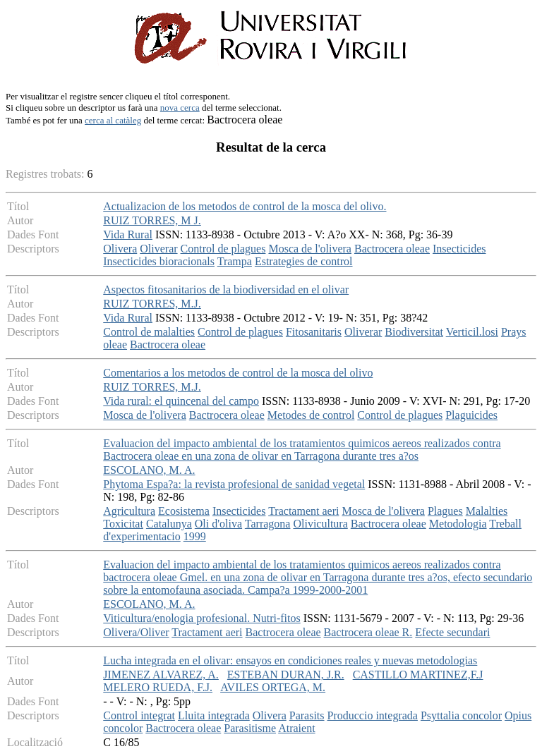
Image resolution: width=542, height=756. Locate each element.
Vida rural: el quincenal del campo (181, 401)
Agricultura (129, 511)
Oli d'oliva (218, 524)
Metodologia (458, 524)
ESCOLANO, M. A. (149, 470)
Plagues (445, 511)
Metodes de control (311, 415)
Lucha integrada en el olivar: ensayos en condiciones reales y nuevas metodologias (290, 660)
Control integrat (139, 715)
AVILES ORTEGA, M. (273, 687)
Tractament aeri (303, 511)
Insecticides (459, 249)
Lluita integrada (214, 715)
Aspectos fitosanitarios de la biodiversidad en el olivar (226, 289)
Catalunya (169, 524)
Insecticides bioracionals (159, 261)
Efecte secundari (452, 632)
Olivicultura (320, 524)
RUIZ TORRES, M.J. (152, 304)
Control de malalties (149, 332)
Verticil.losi (472, 332)
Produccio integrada (373, 715)
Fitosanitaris (314, 332)
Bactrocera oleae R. (368, 632)
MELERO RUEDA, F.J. (158, 687)
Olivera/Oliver (136, 632)
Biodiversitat (414, 332)
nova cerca (180, 108)
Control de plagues (223, 249)
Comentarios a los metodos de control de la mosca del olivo (238, 373)
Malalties (487, 511)
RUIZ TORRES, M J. (152, 220)
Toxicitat (123, 524)
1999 (195, 536)
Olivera (120, 249)
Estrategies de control (304, 261)
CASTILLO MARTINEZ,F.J (418, 675)
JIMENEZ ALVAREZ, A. (161, 675)
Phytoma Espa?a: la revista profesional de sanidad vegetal (234, 484)
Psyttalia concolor (461, 715)
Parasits (307, 715)
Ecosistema (184, 511)
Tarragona (268, 524)
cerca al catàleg (113, 120)
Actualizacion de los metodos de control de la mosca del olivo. (245, 206)
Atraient (296, 728)
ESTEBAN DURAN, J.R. (286, 675)
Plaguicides (471, 415)
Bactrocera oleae (392, 249)
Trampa (235, 261)
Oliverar (158, 249)
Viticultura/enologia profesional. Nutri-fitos (201, 618)
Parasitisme (250, 728)
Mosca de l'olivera (310, 249)
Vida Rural (128, 234)
